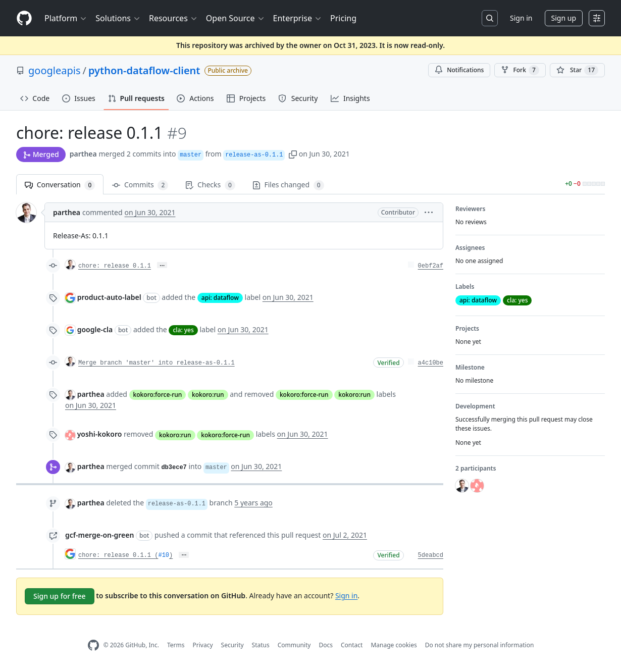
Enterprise (298, 18)
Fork (520, 70)
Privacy (203, 645)
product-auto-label (109, 297)
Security (232, 645)
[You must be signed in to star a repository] (577, 70)
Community (294, 645)
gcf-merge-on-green (99, 535)
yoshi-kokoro (100, 434)
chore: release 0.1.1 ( (118, 555)
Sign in (521, 18)
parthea (83, 154)
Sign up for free (60, 596)
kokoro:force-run (158, 395)
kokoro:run (208, 395)
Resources (173, 18)
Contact (352, 645)
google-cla (95, 329)
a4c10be (431, 363)
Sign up (564, 18)
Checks (210, 185)
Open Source (236, 18)
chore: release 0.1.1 (115, 266)
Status (261, 645)
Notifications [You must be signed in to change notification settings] (459, 70)
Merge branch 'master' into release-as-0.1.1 (157, 363)
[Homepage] (24, 18)
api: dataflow (220, 298)
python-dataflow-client (144, 70)
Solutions (118, 18)
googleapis (55, 70)
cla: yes (183, 330)
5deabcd (431, 555)
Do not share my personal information (480, 645)
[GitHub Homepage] (93, 645)
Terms (176, 645)
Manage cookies (394, 645)
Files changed (288, 185)
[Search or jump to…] (490, 18)
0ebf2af (431, 266)
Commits (140, 185)
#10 (164, 555)
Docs (326, 645)
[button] (293, 154)
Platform (66, 18)
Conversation (60, 185)
